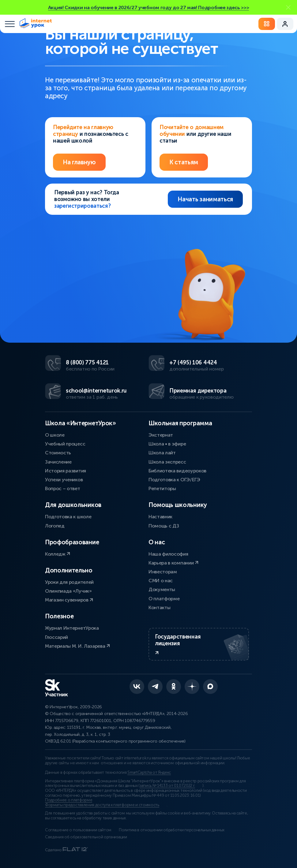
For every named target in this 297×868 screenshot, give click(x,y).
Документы (162, 589)
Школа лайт (162, 453)
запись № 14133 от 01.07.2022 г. (167, 786)
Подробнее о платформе (69, 800)
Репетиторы (162, 488)
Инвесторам (163, 572)
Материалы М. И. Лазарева (77, 646)
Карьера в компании (173, 563)
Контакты (159, 607)
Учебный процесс (65, 444)
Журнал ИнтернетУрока (72, 628)
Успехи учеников (64, 480)
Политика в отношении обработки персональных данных (172, 830)
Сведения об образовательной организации (86, 837)
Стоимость (58, 453)
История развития (66, 471)
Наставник (160, 517)
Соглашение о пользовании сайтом (78, 830)
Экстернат (161, 435)
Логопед (55, 526)
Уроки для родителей (69, 582)
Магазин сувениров (69, 600)
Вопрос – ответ (63, 488)
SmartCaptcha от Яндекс (149, 773)
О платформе (164, 599)
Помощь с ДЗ (164, 526)
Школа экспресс (167, 462)
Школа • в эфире (167, 444)
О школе (55, 435)
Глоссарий (56, 637)
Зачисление (58, 462)
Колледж (58, 554)
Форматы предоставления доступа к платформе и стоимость (102, 805)
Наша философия (168, 554)
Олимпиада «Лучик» (68, 591)
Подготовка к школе (68, 517)
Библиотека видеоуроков (177, 471)
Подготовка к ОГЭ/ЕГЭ (174, 480)
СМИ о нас (161, 581)
